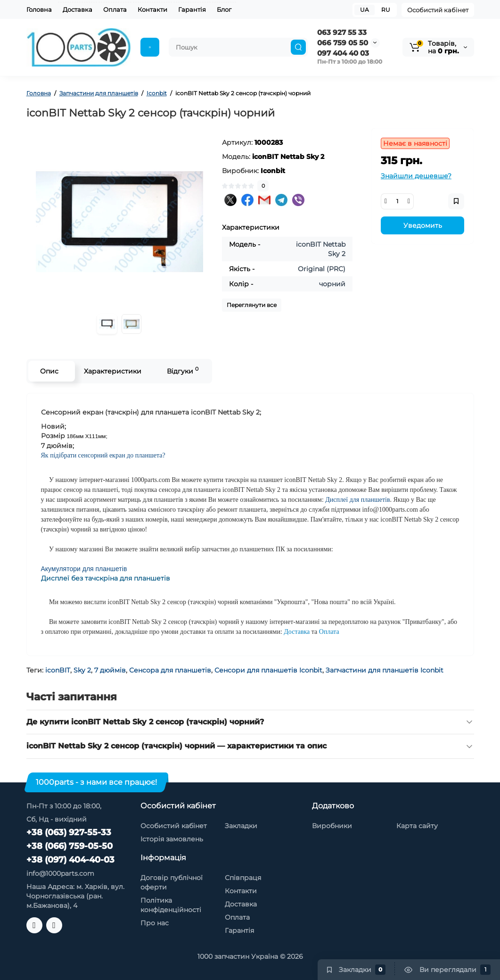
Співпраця (243, 878)
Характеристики (113, 371)
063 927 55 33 (342, 32)
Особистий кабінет (438, 10)
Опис (49, 371)
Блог (224, 9)
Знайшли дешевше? (416, 176)
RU (386, 10)
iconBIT (58, 670)
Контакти (152, 9)
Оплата (115, 9)
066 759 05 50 (343, 43)
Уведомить (423, 225)
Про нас (155, 923)
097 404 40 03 (343, 53)
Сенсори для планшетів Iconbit (268, 670)
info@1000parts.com (60, 873)
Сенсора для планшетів (170, 670)
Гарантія (192, 9)
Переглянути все (252, 305)
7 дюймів (110, 670)
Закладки (241, 826)
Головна (39, 9)
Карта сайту (417, 826)
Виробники (332, 826)
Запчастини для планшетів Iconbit (385, 670)
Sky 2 (82, 670)
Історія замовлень (172, 839)
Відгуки (183, 370)
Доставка (78, 9)
